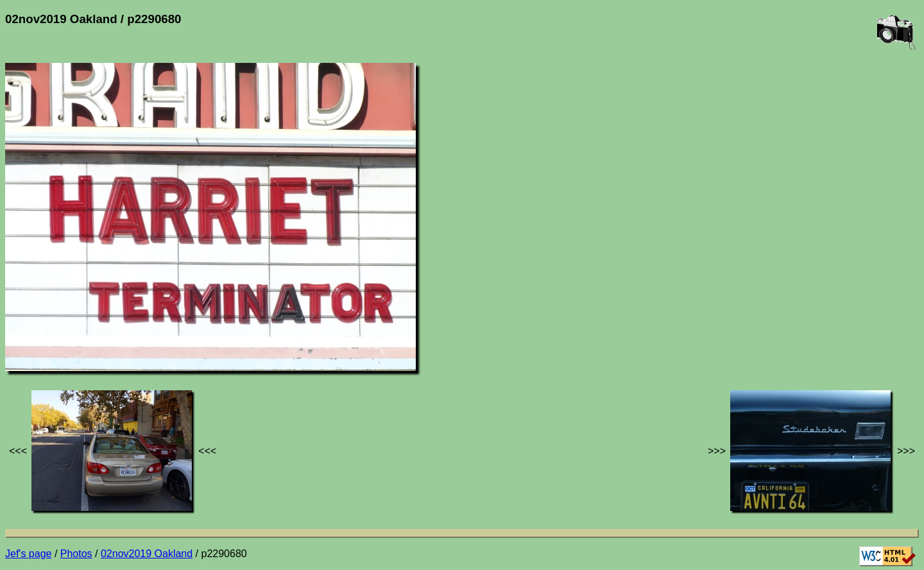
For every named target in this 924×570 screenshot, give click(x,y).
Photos (76, 554)
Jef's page (28, 554)
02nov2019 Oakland (147, 554)
